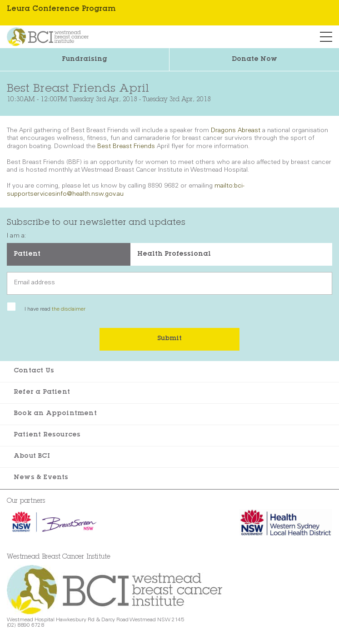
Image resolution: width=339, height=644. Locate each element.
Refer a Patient (42, 392)
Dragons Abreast (237, 131)
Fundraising (85, 59)
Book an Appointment (55, 414)
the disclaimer (69, 309)
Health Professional (174, 254)
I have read (55, 309)
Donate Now (254, 59)
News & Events (41, 478)
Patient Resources (47, 435)
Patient (27, 254)
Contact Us (34, 371)
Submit (169, 339)
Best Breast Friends (126, 147)
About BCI (32, 456)
